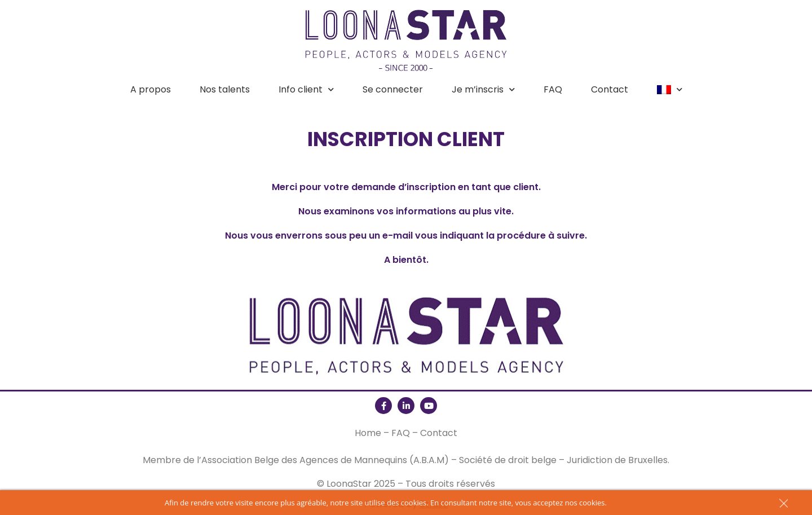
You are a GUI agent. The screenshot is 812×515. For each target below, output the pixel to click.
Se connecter (393, 89)
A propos (151, 89)
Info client (306, 89)
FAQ (553, 89)
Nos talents (225, 89)
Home (368, 433)
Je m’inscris (483, 89)
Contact (610, 89)
